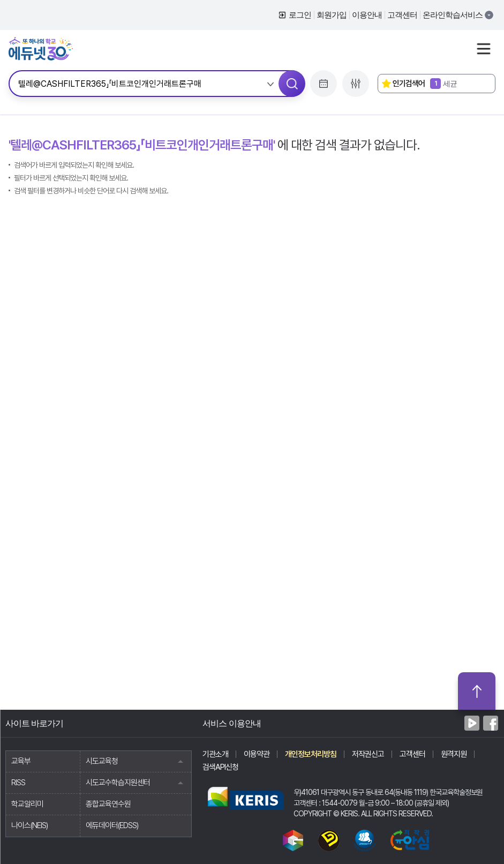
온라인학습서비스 (453, 15)
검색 (292, 84)
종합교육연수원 (108, 804)
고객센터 (402, 15)
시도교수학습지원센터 (139, 783)
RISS (18, 783)
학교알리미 (27, 804)
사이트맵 (484, 49)
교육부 (21, 761)
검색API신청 (220, 767)
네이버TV (472, 723)
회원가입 (332, 15)
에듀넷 (41, 49)
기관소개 (215, 754)
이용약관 (257, 754)
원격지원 (454, 754)
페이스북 (491, 723)
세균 (443, 84)
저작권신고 (368, 754)
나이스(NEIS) (29, 825)
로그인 (300, 15)
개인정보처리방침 (311, 754)
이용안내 (367, 15)
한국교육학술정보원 (246, 798)
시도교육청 (139, 761)
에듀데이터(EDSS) (112, 825)
